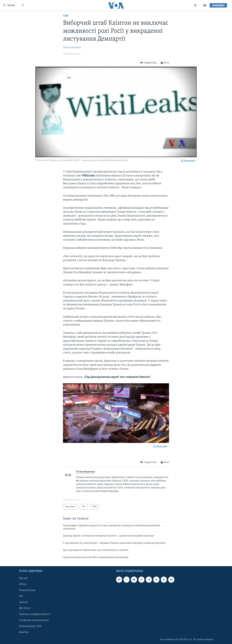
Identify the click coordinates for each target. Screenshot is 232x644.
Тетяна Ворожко (72, 47)
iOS (21, 596)
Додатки (24, 632)
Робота (23, 584)
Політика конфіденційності (35, 614)
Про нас (23, 578)
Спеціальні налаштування (34, 620)
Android (23, 602)
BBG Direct (25, 608)
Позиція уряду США (30, 626)
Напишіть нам (27, 590)
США (66, 16)
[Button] (148, 63)
